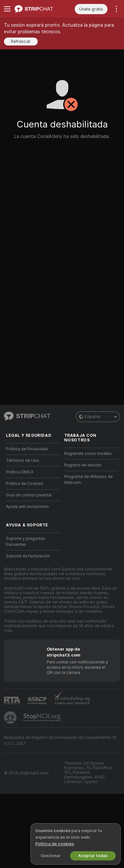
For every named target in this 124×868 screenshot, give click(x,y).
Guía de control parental (29, 495)
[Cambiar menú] (7, 9)
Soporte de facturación (28, 556)
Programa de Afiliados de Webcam (88, 480)
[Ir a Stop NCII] (43, 717)
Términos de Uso (22, 461)
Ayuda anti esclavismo (27, 507)
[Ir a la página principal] (38, 9)
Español (98, 417)
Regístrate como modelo (88, 454)
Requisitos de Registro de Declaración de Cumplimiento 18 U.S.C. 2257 (60, 741)
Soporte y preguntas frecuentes (26, 542)
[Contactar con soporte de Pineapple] (11, 717)
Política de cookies (55, 844)
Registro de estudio (83, 465)
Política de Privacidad (27, 449)
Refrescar (21, 41)
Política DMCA (20, 472)
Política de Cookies (25, 484)
